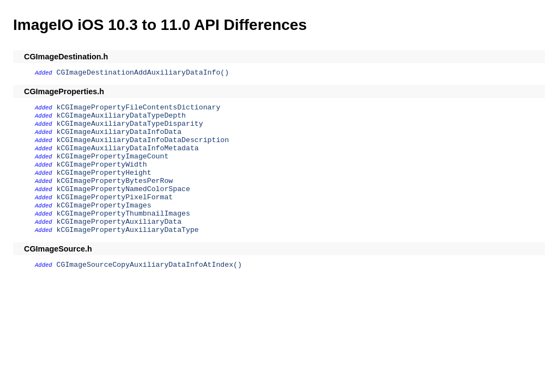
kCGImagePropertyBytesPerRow (115, 181)
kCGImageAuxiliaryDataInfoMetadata (128, 148)
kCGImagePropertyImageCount (113, 157)
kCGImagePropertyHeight (104, 173)
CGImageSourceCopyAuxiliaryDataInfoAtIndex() (149, 265)
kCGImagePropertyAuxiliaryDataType (128, 230)
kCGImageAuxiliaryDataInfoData (119, 132)
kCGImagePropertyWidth (102, 165)
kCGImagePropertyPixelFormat (115, 197)
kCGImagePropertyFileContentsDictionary (139, 108)
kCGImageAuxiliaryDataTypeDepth (121, 116)
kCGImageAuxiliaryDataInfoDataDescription (143, 140)
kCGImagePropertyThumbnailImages (123, 214)
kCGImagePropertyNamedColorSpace (123, 189)
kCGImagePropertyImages (104, 206)
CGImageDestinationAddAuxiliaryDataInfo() (143, 73)
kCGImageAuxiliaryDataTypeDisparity (130, 124)
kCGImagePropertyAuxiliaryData (119, 222)
